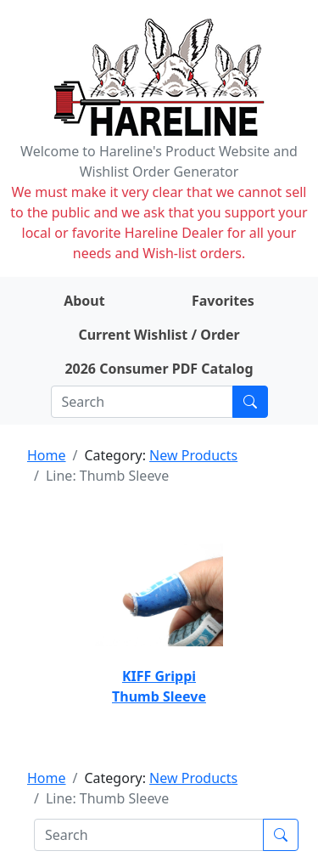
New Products (193, 455)
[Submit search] (250, 402)
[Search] (142, 402)
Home (47, 455)
